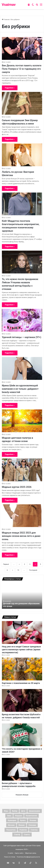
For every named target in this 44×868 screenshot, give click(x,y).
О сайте (10, 853)
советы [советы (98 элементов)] (27, 835)
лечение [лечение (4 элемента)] (33, 820)
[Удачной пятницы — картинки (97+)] (22, 320)
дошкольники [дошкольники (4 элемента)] (35, 811)
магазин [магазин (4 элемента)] (11, 825)
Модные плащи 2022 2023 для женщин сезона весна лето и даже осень (21, 536)
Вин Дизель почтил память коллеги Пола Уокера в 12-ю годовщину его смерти (22, 69)
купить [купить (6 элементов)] (23, 820)
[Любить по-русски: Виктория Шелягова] (22, 155)
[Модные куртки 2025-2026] (22, 470)
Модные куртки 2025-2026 (17, 487)
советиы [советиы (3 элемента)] (34, 830)
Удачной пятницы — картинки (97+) (22, 337)
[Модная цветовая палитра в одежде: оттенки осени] (22, 421)
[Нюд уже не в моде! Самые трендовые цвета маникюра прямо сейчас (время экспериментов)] (22, 632)
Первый (6, 564)
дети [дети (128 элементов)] (23, 811)
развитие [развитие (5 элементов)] (23, 830)
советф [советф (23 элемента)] (17, 835)
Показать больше (22, 795)
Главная (6, 19)
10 (18, 570)
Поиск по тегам (10, 857)
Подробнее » (10, 88)
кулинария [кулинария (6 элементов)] (12, 820)
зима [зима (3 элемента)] (9, 816)
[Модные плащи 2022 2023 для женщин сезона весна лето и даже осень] (22, 516)
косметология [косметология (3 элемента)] (31, 816)
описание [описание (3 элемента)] (32, 825)
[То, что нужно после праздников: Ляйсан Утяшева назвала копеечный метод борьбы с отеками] (22, 262)
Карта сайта (19, 853)
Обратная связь (31, 853)
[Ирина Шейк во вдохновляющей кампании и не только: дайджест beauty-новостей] (22, 368)
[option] (22, 596)
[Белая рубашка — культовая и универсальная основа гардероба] (22, 769)
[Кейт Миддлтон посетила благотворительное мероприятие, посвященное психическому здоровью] (22, 204)
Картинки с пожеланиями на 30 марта (21, 683)
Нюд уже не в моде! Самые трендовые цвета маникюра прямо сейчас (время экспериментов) (21, 649)
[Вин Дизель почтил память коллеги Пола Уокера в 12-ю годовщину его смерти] (22, 48)
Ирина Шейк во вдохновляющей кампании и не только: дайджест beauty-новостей (20, 389)
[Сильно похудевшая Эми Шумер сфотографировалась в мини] (22, 103)
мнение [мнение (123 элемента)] (22, 825)
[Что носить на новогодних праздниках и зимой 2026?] (22, 735)
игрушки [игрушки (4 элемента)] (19, 816)
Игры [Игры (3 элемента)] (6, 811)
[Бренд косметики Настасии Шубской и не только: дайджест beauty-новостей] (22, 700)
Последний (33, 570)
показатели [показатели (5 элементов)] (11, 830)
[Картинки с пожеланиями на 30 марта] (22, 669)
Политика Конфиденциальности (28, 857)
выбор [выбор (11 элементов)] (15, 811)
